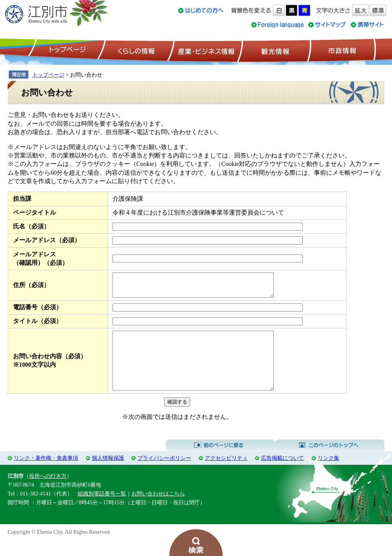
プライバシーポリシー (164, 474)
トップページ (66, 50)
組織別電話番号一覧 (102, 510)
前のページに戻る (220, 461)
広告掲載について (283, 474)
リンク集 (328, 474)
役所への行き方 (48, 492)
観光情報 (274, 50)
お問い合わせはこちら (158, 510)
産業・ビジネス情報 (205, 50)
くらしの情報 (136, 50)
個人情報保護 (108, 474)
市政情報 (341, 50)
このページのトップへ (330, 461)
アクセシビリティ (226, 474)
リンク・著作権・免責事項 (46, 474)
